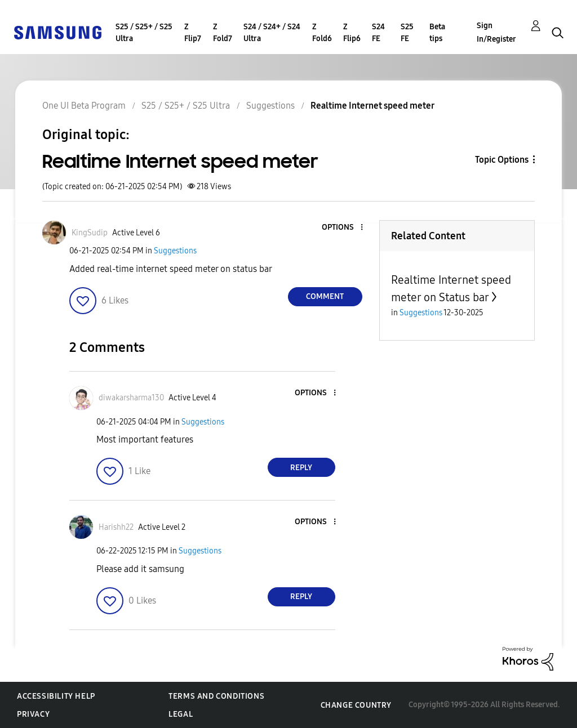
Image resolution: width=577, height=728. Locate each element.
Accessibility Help (56, 696)
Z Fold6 (322, 33)
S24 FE (378, 33)
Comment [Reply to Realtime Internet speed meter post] (325, 296)
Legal (181, 714)
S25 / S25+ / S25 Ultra (144, 33)
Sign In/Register (496, 32)
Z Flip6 (352, 33)
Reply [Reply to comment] (301, 468)
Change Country (356, 705)
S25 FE (407, 33)
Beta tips (437, 33)
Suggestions (175, 251)
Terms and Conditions (216, 696)
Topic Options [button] (502, 160)
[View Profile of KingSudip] (90, 233)
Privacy (33, 714)
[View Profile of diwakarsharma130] (131, 398)
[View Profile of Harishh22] (116, 527)
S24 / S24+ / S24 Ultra (272, 33)
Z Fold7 (223, 33)
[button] (343, 228)
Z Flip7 (193, 33)
